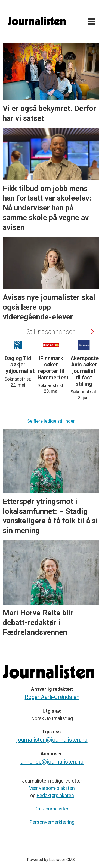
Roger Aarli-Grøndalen (52, 697)
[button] (92, 331)
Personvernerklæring (52, 822)
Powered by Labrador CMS (51, 860)
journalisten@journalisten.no (52, 740)
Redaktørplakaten (55, 796)
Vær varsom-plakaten (52, 788)
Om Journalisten (52, 809)
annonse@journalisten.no (52, 762)
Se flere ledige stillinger (51, 421)
